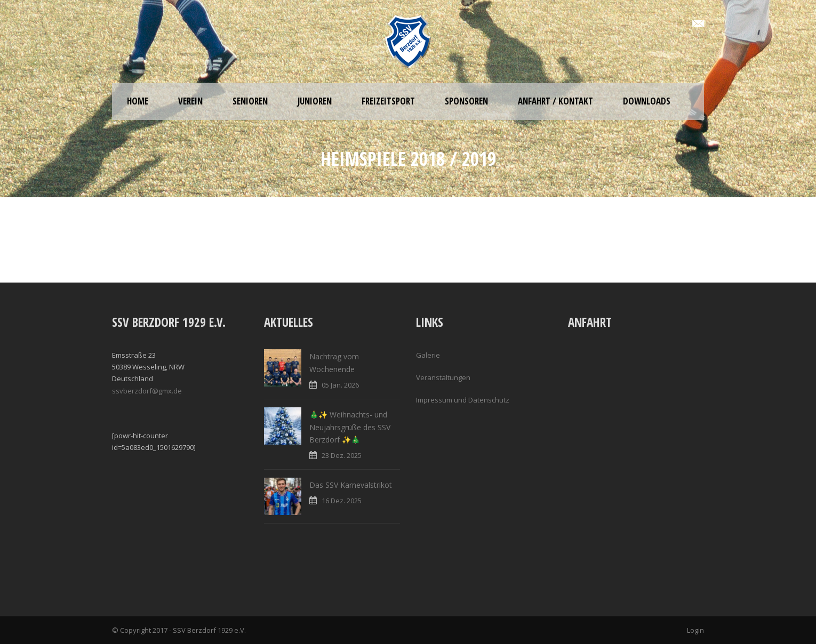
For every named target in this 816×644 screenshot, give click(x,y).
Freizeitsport (388, 101)
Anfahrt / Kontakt (555, 101)
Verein (190, 101)
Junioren (315, 101)
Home (138, 101)
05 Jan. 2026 (340, 385)
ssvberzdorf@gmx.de (147, 391)
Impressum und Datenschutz (463, 400)
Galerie (428, 355)
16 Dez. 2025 (342, 501)
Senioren (250, 101)
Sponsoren (466, 101)
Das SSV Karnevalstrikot (351, 485)
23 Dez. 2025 (342, 455)
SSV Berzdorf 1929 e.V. (209, 630)
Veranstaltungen (443, 377)
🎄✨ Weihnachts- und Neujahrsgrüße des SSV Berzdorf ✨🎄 (350, 427)
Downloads (647, 101)
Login (695, 630)
